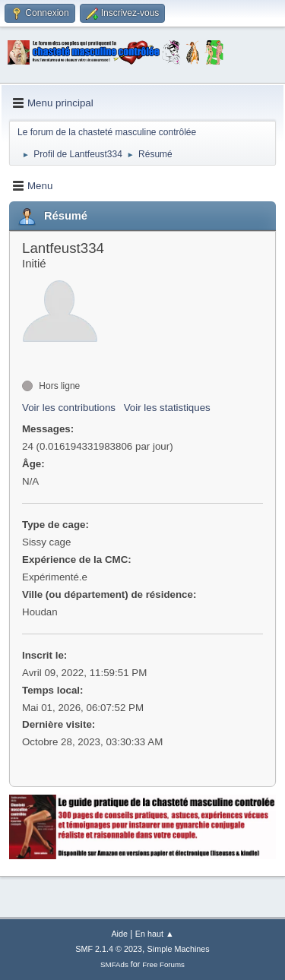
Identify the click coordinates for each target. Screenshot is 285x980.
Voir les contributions (69, 408)
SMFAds (114, 964)
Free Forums (163, 964)
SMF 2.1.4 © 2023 (109, 949)
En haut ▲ (155, 934)
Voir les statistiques (167, 408)
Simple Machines (179, 949)
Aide (119, 934)
